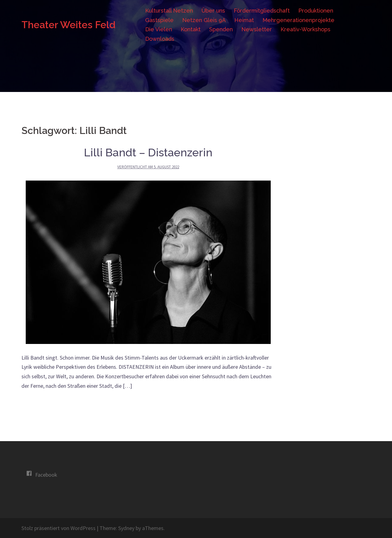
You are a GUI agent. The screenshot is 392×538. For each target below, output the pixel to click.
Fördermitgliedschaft (262, 11)
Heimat (244, 20)
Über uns (213, 11)
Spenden (221, 29)
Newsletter (257, 29)
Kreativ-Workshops (305, 29)
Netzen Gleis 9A (204, 20)
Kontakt (191, 29)
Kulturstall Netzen (169, 11)
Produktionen (316, 11)
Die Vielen (159, 29)
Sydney (126, 528)
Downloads (160, 39)
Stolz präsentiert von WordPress (58, 528)
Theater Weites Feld (68, 25)
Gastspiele (159, 20)
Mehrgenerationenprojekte (298, 20)
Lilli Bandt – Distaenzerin (148, 152)
